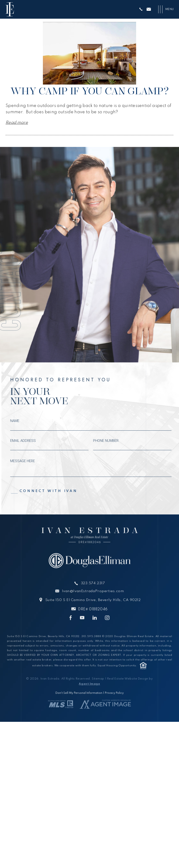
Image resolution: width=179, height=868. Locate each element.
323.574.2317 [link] (93, 593)
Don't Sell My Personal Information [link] (79, 693)
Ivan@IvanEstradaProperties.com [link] (93, 601)
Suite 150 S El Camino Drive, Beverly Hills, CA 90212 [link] (93, 610)
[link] (10, 9)
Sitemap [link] (98, 679)
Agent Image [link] (89, 684)
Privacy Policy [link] (114, 693)
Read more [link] (17, 123)
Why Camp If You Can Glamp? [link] (89, 91)
